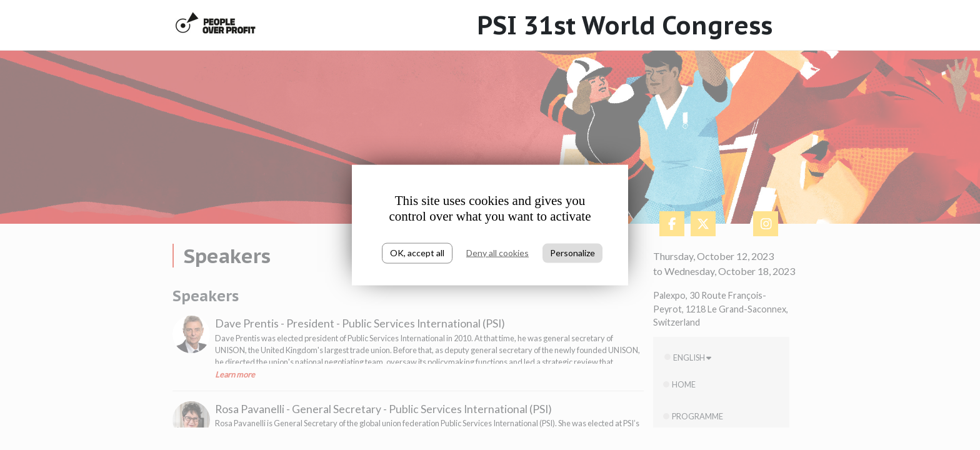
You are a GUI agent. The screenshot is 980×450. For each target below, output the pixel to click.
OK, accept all (417, 253)
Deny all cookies (497, 253)
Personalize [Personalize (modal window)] (572, 253)
